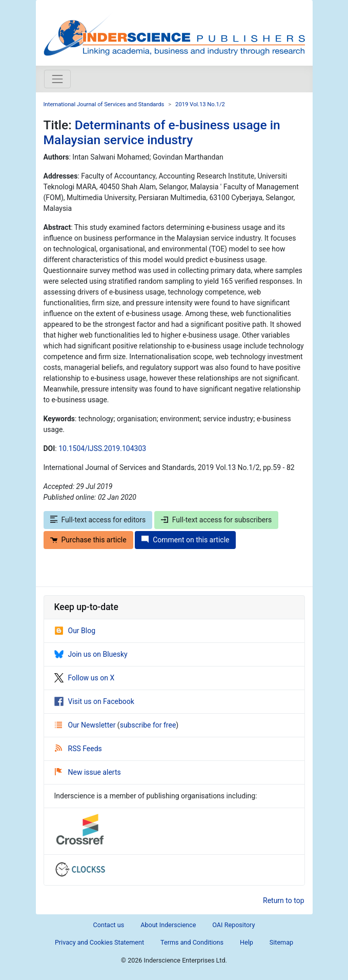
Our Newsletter (86, 725)
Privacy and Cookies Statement (99, 942)
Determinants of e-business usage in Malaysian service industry (162, 132)
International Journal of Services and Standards (104, 104)
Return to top (284, 900)
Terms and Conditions (192, 942)
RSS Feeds (78, 749)
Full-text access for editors (98, 520)
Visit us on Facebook (94, 701)
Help (247, 942)
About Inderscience (168, 925)
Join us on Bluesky (91, 654)
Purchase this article (88, 540)
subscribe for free (148, 725)
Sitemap (281, 942)
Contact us (109, 925)
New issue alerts (88, 772)
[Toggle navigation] (57, 79)
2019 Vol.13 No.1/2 (200, 104)
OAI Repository (233, 925)
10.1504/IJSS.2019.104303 (102, 448)
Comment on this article (185, 540)
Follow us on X (85, 678)
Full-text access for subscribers (216, 520)
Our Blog (75, 631)
